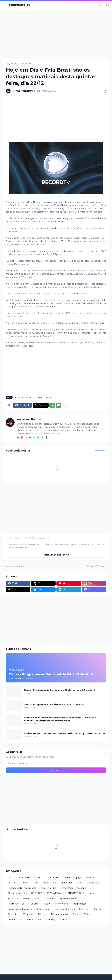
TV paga (42, 914)
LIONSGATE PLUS (75, 893)
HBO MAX (36, 893)
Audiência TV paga (34, 397)
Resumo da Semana (64, 909)
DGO (79, 883)
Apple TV (39, 877)
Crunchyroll (66, 883)
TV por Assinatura (60, 914)
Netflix (26, 898)
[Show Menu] (5, 5)
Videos (30, 920)
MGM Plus (13, 898)
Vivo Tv (64, 920)
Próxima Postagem (97, 566)
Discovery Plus (48, 888)
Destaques (92, 883)
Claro (36, 883)
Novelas (51, 898)
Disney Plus (67, 888)
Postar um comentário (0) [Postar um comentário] (56, 555)
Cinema (24, 883)
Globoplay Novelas (17, 893)
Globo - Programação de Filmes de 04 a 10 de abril (54, 704)
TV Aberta (28, 914)
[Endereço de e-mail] (56, 763)
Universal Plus (15, 920)
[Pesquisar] (108, 5)
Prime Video (62, 904)
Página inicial (12, 63)
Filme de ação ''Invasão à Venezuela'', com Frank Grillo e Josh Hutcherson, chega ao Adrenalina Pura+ (60, 719)
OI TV (84, 898)
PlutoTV (47, 904)
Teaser (76, 914)
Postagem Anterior (15, 566)
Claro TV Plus (50, 883)
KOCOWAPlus (54, 893)
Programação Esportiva (20, 909)
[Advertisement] (56, 35)
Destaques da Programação (22, 888)
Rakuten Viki (43, 909)
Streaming (13, 914)
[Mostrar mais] (65, 405)
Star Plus (97, 909)
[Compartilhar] (104, 91)
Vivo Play (51, 920)
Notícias (48, 397)
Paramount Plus (16, 904)
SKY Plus (84, 909)
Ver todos (99, 451)
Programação (80, 904)
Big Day (12, 883)
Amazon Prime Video (19, 877)
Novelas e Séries (68, 898)
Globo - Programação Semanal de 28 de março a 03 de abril (59, 690)
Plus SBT (33, 904)
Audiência (26, 63)
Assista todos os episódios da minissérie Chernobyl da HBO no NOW (64, 733)
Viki (40, 920)
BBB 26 (90, 877)
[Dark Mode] (101, 5)
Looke (92, 893)
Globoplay (82, 888)
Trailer (87, 914)
